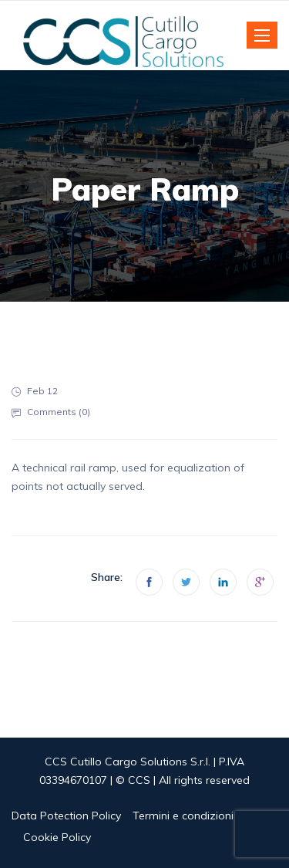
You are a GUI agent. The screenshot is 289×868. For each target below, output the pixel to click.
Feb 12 (42, 391)
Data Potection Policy (66, 816)
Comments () (59, 412)
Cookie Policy (57, 837)
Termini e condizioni (183, 816)
